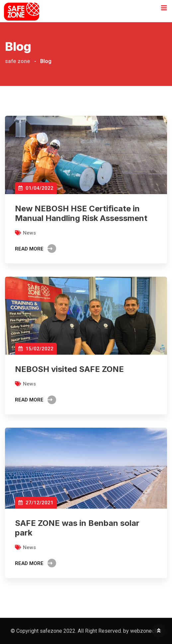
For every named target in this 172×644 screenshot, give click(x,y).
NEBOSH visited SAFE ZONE (69, 369)
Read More (36, 249)
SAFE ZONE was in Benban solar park (77, 528)
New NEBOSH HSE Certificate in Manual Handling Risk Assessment (81, 213)
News (29, 233)
